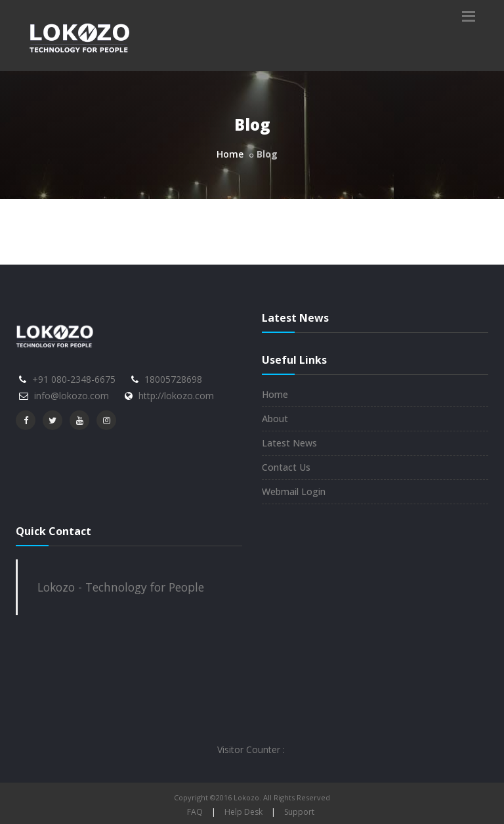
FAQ (195, 812)
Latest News (289, 443)
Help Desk (243, 812)
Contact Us (286, 467)
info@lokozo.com (72, 396)
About (275, 419)
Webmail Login (294, 491)
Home (230, 154)
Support (299, 812)
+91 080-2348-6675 (74, 379)
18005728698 (173, 379)
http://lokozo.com (176, 396)
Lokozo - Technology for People (121, 587)
